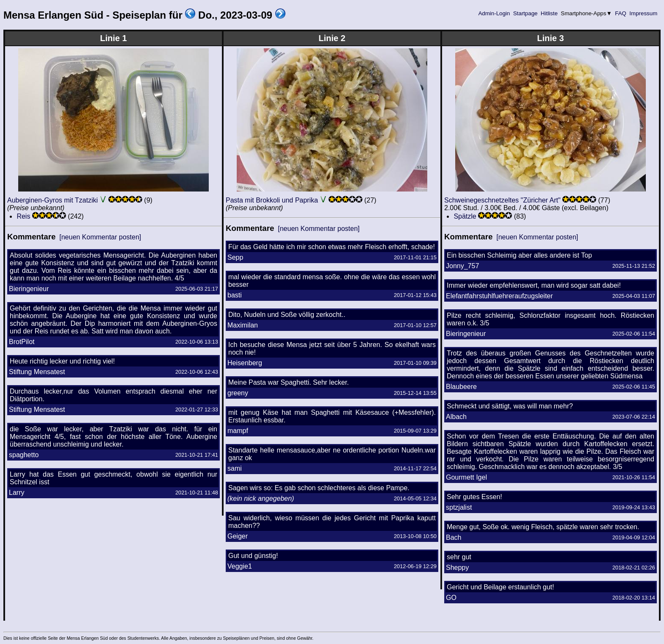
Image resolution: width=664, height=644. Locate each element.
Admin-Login (494, 13)
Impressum (643, 13)
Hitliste (549, 13)
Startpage (525, 13)
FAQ (621, 13)
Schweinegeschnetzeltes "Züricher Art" (502, 200)
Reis (23, 216)
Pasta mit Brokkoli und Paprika (272, 200)
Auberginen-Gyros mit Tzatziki (53, 200)
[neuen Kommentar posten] (100, 237)
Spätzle (465, 216)
